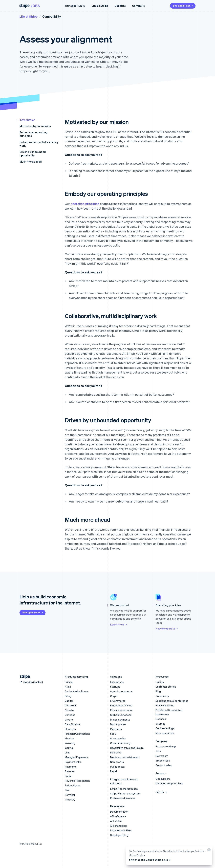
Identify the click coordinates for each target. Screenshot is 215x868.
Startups (115, 687)
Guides (160, 682)
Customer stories (166, 687)
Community (162, 696)
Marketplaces (118, 724)
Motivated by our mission (35, 126)
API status (116, 821)
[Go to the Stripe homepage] (24, 677)
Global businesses (121, 715)
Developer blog (119, 835)
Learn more (119, 624)
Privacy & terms (165, 705)
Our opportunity (75, 6)
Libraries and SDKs (121, 830)
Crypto (69, 720)
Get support (163, 779)
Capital (69, 701)
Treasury (70, 799)
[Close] (208, 850)
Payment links (73, 762)
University (139, 6)
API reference (118, 816)
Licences (161, 719)
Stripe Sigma (72, 785)
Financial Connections (77, 734)
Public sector (118, 767)
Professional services (123, 798)
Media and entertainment (125, 757)
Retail (113, 771)
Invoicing (70, 743)
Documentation (119, 812)
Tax (67, 790)
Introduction (27, 120)
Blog (158, 691)
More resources (165, 733)
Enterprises (117, 682)
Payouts (70, 771)
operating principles (85, 204)
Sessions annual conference (172, 701)
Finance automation (122, 710)
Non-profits (117, 762)
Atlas (68, 687)
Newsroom (162, 756)
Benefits (120, 6)
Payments (71, 767)
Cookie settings (165, 728)
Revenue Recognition (77, 781)
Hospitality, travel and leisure (127, 748)
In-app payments (120, 720)
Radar (68, 776)
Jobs (35, 6)
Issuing (69, 748)
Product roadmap (166, 746)
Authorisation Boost (77, 691)
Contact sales (164, 765)
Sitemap (160, 724)
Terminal (70, 795)
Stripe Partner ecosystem (125, 793)
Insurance (116, 752)
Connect (70, 715)
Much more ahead (31, 161)
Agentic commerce (121, 691)
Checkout (71, 705)
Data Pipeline (72, 724)
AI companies (118, 738)
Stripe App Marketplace (124, 789)
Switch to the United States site (150, 860)
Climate (69, 710)
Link (67, 752)
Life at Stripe (100, 6)
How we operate (167, 628)
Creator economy (120, 743)
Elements (70, 729)
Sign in (161, 792)
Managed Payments (76, 757)
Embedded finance (121, 705)
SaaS (113, 734)
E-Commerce (118, 701)
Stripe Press (163, 761)
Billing (68, 696)
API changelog (119, 826)
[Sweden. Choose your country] (31, 682)
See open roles (183, 6)
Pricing (69, 682)
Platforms (116, 729)
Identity (69, 738)
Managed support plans (169, 783)
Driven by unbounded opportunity (33, 154)
